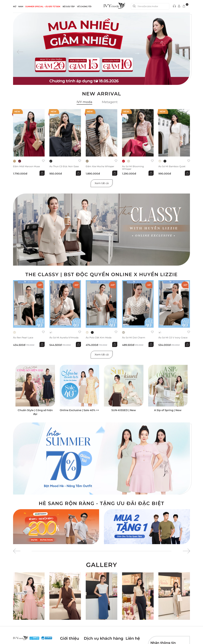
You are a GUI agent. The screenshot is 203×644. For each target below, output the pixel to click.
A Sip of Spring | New (168, 410)
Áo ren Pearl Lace (23, 338)
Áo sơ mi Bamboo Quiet (172, 166)
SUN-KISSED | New (124, 410)
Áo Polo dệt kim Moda (99, 338)
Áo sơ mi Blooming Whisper (133, 168)
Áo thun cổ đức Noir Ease (64, 166)
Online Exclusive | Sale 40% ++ (79, 410)
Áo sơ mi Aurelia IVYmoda (64, 338)
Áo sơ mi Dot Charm (134, 338)
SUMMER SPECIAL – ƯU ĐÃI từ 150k (43, 6)
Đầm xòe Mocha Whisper (100, 166)
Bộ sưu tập (69, 6)
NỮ (15, 6)
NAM (21, 6)
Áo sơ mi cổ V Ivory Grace (173, 338)
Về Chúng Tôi (84, 6)
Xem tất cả (102, 183)
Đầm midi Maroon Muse (26, 166)
